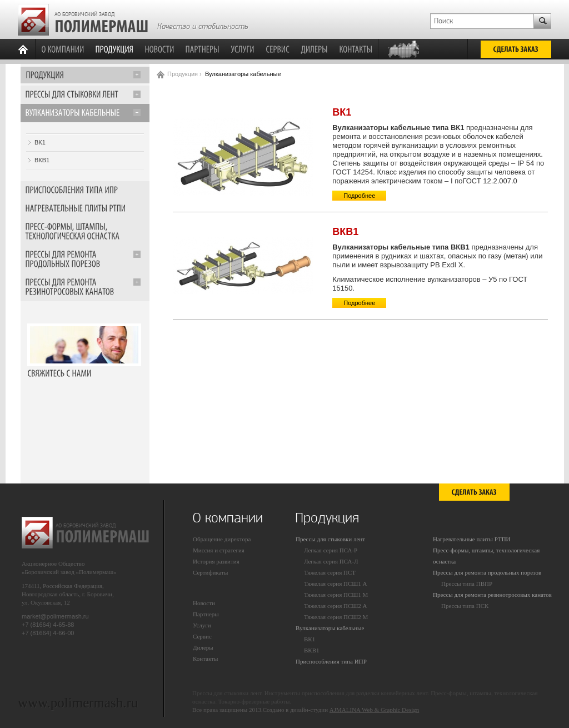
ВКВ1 (42, 160)
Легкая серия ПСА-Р (331, 550)
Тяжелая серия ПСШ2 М (336, 617)
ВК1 (40, 142)
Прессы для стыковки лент (330, 539)
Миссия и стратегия (219, 550)
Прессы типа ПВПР (467, 584)
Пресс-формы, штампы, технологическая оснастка (486, 556)
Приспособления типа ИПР (331, 661)
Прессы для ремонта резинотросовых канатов (492, 595)
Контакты (205, 659)
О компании (228, 518)
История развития (216, 561)
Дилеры (203, 647)
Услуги (202, 625)
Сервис (202, 636)
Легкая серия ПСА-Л (331, 561)
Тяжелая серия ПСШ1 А (336, 584)
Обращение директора (222, 539)
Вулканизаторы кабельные (330, 628)
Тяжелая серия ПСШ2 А (336, 606)
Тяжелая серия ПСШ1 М (336, 595)
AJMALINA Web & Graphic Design (374, 710)
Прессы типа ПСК (465, 606)
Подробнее (359, 196)
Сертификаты (210, 572)
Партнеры (206, 614)
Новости (204, 603)
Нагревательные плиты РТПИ (472, 539)
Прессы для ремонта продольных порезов (487, 572)
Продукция (183, 74)
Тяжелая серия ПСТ (330, 572)
